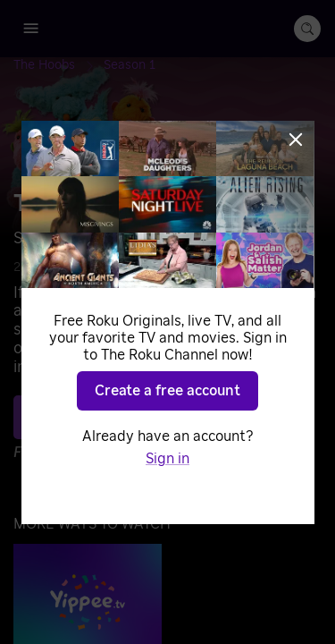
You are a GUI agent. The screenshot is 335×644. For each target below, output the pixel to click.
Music (200, 267)
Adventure (136, 267)
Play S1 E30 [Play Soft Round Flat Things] (178, 417)
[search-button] (307, 29)
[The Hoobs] (59, 65)
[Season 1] (130, 65)
